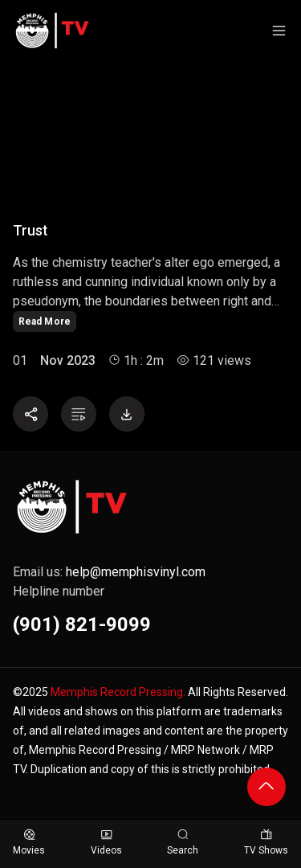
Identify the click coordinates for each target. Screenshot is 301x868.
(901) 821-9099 (82, 624)
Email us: (109, 572)
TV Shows (266, 843)
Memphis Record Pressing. (118, 692)
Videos (106, 843)
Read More (45, 321)
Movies (29, 843)
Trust (30, 231)
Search (183, 843)
